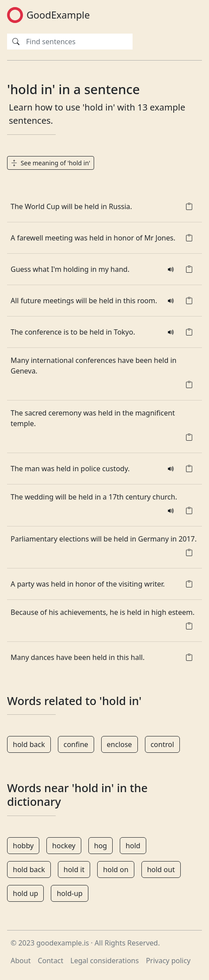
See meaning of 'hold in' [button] (51, 163)
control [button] (162, 744)
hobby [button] (23, 846)
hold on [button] (116, 869)
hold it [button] (74, 869)
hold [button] (133, 846)
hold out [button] (161, 869)
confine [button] (76, 744)
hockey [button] (64, 846)
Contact (50, 961)
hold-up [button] (69, 893)
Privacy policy (168, 961)
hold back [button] (29, 744)
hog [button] (101, 846)
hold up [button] (25, 893)
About (21, 961)
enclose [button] (120, 744)
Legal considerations (104, 961)
